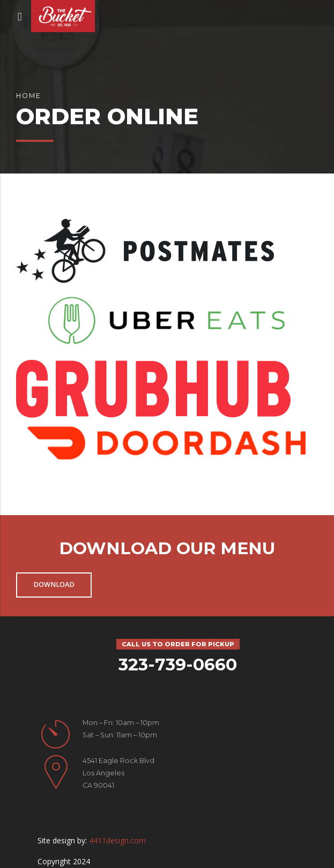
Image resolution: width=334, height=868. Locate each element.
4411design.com (117, 840)
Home (29, 96)
